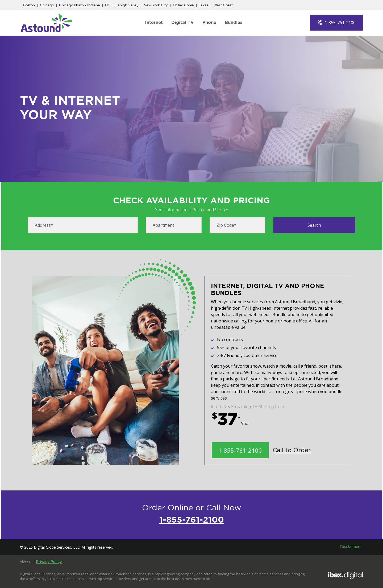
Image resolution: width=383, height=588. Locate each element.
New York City (156, 5)
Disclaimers (351, 547)
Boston (29, 5)
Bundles (234, 22)
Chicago (47, 5)
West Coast (223, 5)
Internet (154, 22)
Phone (209, 22)
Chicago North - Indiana (80, 5)
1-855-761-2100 (340, 23)
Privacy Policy (49, 562)
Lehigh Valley (127, 5)
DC (108, 5)
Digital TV (183, 22)
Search (314, 225)
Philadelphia (183, 5)
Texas (204, 5)
